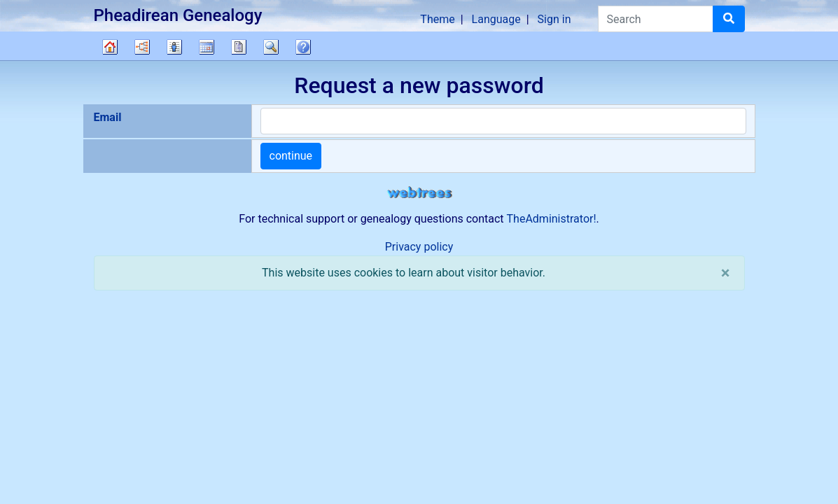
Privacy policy (419, 247)
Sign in (554, 19)
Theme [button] (437, 19)
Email (108, 117)
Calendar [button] (207, 47)
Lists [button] (174, 47)
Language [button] (496, 19)
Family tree (110, 47)
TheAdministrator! (552, 219)
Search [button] (271, 47)
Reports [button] (239, 47)
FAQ (303, 47)
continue (291, 156)
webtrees (419, 193)
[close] (726, 273)
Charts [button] (142, 47)
